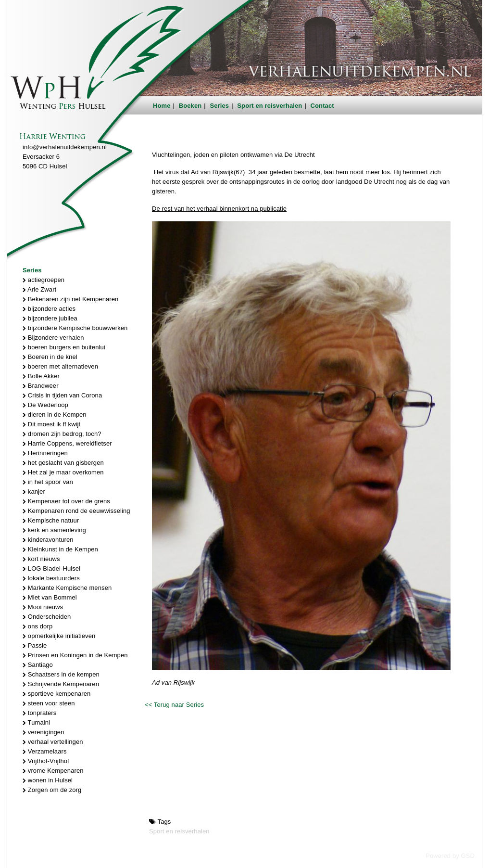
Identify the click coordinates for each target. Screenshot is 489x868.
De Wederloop (45, 405)
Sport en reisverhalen (270, 106)
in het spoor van (48, 482)
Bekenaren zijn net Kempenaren (70, 299)
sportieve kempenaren (56, 694)
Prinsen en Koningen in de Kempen (75, 655)
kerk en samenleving (54, 530)
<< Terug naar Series (174, 705)
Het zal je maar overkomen (63, 472)
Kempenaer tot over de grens (66, 501)
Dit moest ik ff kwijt (51, 424)
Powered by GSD (450, 856)
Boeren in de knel (50, 357)
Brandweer (41, 386)
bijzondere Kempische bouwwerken (75, 328)
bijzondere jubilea (50, 318)
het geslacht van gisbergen (63, 463)
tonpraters (39, 713)
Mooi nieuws (43, 607)
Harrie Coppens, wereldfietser (67, 443)
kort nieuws (41, 559)
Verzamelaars (45, 751)
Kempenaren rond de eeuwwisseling (76, 511)
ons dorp (38, 626)
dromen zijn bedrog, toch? (62, 434)
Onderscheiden (47, 617)
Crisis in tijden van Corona (62, 395)
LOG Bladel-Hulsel (51, 568)
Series (220, 106)
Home (162, 106)
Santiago (38, 665)
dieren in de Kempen (55, 415)
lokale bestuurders (51, 578)
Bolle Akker (41, 376)
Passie (35, 645)
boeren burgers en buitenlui (64, 347)
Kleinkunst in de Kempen (60, 549)
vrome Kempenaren (53, 771)
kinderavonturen (48, 540)
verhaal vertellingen (53, 742)
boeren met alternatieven (60, 366)
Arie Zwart (39, 289)
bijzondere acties (49, 309)
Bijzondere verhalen (53, 338)
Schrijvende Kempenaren (61, 684)
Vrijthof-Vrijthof (46, 761)
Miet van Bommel (50, 597)
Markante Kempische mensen (67, 588)
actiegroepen (44, 280)
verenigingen (43, 732)
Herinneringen (45, 453)
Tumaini (36, 722)
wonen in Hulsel (48, 780)
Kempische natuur (51, 520)
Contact (322, 106)
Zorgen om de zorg (52, 790)
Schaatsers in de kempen (61, 674)
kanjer (34, 491)
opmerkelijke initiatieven (59, 636)
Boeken (190, 106)
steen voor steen (49, 703)
